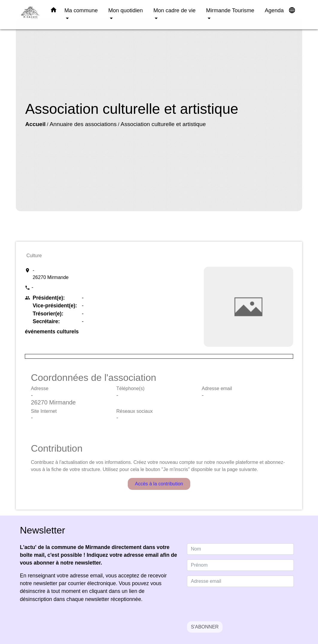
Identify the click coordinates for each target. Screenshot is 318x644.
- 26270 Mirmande (51, 274)
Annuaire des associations (83, 124)
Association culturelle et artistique (163, 124)
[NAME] (240, 549)
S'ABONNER (205, 627)
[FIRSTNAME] (240, 565)
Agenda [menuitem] (274, 10)
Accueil (35, 124)
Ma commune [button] (81, 10)
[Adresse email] (240, 581)
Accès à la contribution (159, 484)
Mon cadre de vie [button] (175, 10)
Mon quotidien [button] (126, 10)
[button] (54, 11)
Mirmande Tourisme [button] (230, 10)
